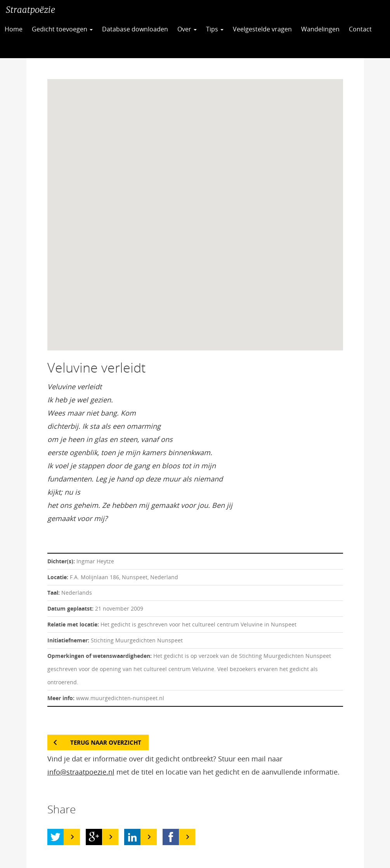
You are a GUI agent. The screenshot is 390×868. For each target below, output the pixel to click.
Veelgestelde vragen (262, 29)
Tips (215, 29)
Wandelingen (320, 29)
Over (187, 29)
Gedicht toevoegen (62, 29)
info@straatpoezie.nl (81, 772)
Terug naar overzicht (106, 742)
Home (14, 29)
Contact (360, 29)
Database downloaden (135, 29)
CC (19, 48)
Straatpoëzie (30, 10)
